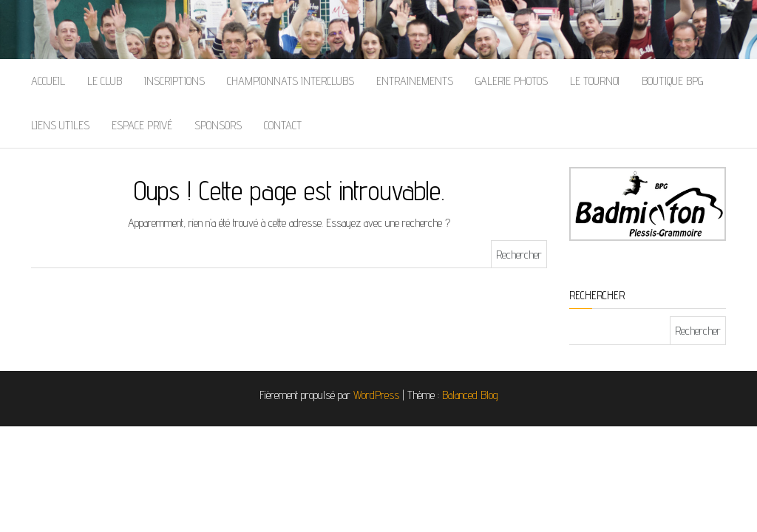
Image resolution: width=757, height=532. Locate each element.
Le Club (105, 81)
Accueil (48, 81)
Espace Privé (142, 125)
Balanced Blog (470, 395)
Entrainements (415, 81)
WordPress (376, 395)
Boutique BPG (672, 81)
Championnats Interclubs (291, 81)
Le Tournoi (595, 81)
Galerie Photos (512, 81)
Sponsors (218, 125)
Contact (283, 125)
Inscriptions (174, 81)
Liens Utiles (60, 125)
